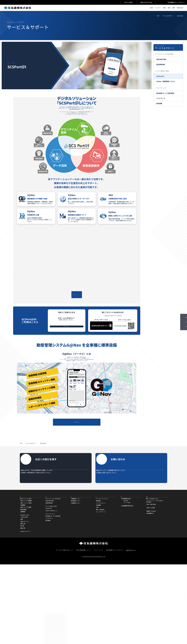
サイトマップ (98, 629)
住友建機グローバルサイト (176, 2)
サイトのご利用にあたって (64, 629)
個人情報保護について (83, 629)
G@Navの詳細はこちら (77, 478)
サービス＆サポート (168, 19)
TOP (158, 19)
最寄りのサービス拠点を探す (66, 359)
